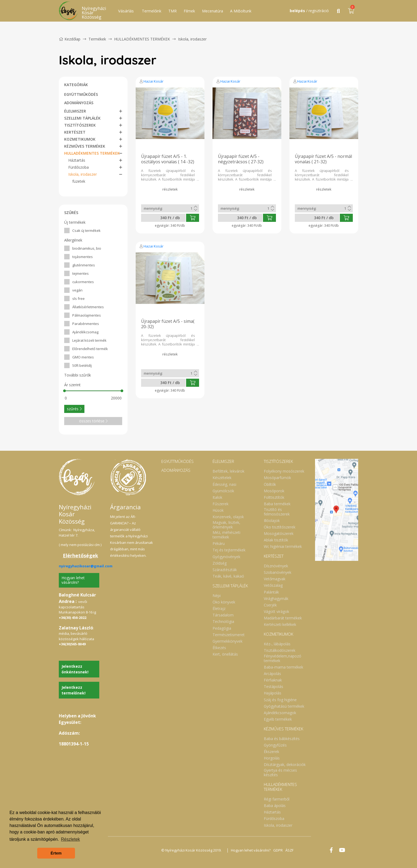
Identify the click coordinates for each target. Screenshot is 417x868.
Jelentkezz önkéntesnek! (75, 669)
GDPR (278, 850)
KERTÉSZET (75, 132)
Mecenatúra (213, 11)
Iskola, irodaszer (192, 39)
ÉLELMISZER (75, 111)
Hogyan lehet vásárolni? (73, 580)
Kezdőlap (70, 39)
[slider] (64, 391)
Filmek (189, 11)
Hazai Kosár (153, 81)
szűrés (74, 409)
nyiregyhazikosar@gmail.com (86, 566)
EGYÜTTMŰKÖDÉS (81, 94)
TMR (172, 11)
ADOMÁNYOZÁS (79, 103)
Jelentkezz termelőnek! (74, 690)
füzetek (79, 181)
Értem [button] (56, 853)
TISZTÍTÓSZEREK (80, 125)
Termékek (97, 39)
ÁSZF (289, 850)
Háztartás (77, 160)
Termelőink (152, 11)
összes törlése (93, 421)
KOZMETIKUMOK (80, 139)
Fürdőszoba (78, 167)
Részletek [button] (70, 839)
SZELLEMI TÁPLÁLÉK (82, 118)
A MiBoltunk (241, 11)
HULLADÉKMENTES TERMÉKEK (143, 39)
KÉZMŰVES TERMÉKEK (85, 146)
